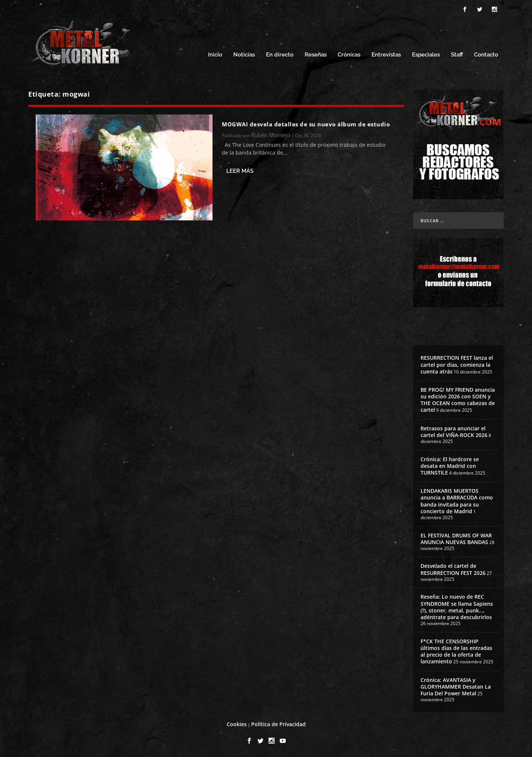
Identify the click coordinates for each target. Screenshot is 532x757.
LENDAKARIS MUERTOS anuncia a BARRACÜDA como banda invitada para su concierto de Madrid (457, 501)
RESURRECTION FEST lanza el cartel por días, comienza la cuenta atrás (457, 364)
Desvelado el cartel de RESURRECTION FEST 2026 (453, 569)
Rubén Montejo (271, 135)
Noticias (244, 55)
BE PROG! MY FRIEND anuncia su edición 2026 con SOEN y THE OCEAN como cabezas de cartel (458, 400)
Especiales (426, 55)
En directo (280, 55)
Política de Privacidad (278, 724)
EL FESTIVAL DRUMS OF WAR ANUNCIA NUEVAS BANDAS (456, 539)
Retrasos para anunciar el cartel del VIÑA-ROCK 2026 (454, 432)
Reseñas (316, 55)
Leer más (240, 171)
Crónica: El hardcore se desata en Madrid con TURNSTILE (450, 466)
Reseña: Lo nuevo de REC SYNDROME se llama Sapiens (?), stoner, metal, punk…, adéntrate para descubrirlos (457, 607)
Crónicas (349, 55)
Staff (457, 55)
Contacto (486, 55)
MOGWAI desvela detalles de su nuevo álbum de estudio (306, 124)
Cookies (237, 724)
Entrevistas (386, 55)
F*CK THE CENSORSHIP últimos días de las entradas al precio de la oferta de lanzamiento (456, 651)
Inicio (215, 55)
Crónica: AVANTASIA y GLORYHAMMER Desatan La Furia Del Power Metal (456, 687)
